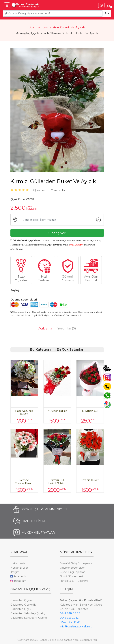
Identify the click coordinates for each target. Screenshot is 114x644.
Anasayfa (23, 33)
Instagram (18, 581)
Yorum (39, 190)
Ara (107, 13)
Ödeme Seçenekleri (73, 568)
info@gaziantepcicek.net (76, 627)
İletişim (15, 572)
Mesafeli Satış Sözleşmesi (76, 563)
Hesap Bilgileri (19, 568)
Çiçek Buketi (40, 33)
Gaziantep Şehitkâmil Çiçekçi (29, 618)
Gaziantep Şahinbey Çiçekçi (28, 613)
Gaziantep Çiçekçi (22, 600)
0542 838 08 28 (70, 613)
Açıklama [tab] (45, 328)
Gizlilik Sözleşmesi (71, 576)
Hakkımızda (18, 563)
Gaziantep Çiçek (21, 609)
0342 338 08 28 (70, 622)
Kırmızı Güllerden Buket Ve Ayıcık (75, 33)
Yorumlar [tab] (67, 328)
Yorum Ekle (59, 190)
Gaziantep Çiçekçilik (23, 605)
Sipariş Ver (57, 233)
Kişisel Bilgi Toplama (73, 572)
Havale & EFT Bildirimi (74, 581)
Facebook (18, 576)
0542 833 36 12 (69, 618)
